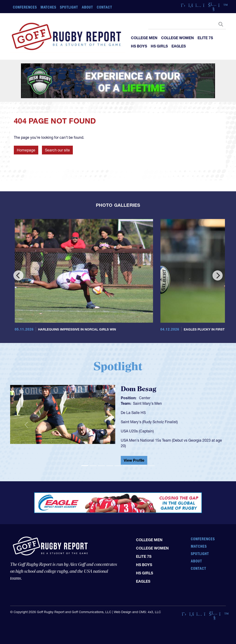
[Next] (218, 275)
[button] (26, 425)
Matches (49, 7)
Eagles (179, 46)
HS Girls (159, 46)
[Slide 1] (85, 466)
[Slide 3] (101, 466)
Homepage (26, 150)
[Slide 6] (126, 466)
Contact (105, 7)
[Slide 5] (118, 466)
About (87, 7)
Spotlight (69, 7)
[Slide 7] (135, 466)
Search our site (57, 150)
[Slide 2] (93, 466)
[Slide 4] (110, 466)
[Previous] (18, 275)
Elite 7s (205, 38)
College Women (177, 38)
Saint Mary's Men (147, 403)
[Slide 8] (143, 466)
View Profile (134, 460)
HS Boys (139, 46)
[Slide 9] (151, 466)
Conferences (25, 7)
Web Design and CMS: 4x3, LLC (137, 612)
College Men (144, 38)
